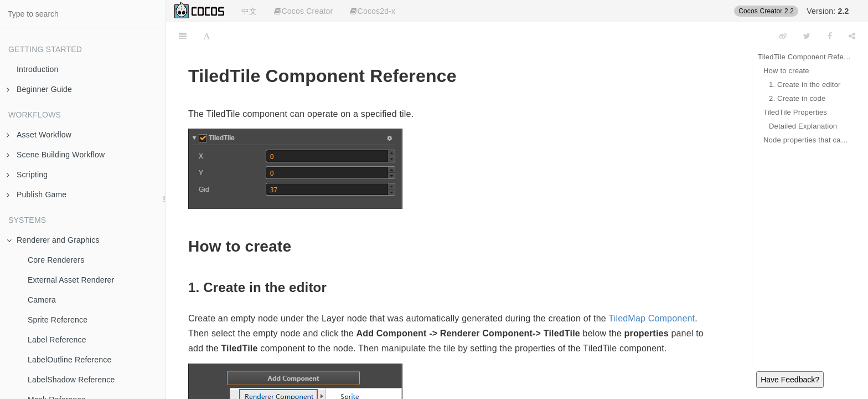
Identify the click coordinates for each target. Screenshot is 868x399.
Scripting (27, 175)
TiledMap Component (652, 318)
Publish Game (37, 195)
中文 (249, 11)
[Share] (852, 36)
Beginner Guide (39, 89)
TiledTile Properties (795, 112)
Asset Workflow (39, 135)
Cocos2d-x (373, 11)
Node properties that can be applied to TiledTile (807, 140)
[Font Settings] (207, 36)
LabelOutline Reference (70, 360)
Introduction (38, 69)
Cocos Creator (303, 11)
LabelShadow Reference (71, 380)
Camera (42, 300)
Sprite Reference (58, 320)
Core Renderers (56, 260)
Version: (828, 11)
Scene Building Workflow (56, 155)
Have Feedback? (790, 380)
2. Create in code (797, 98)
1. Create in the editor (805, 85)
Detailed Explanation (803, 126)
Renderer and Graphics (53, 240)
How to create (786, 71)
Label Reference (57, 340)
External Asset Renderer (71, 280)
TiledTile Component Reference (805, 57)
